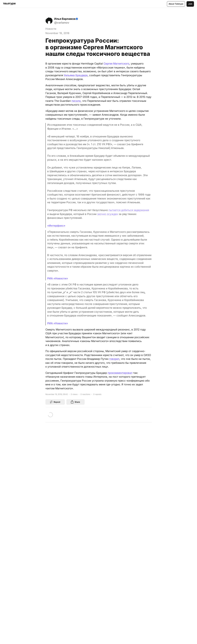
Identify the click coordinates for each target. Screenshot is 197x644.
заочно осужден (108, 214)
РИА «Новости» (58, 278)
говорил (114, 359)
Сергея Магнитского (116, 64)
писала (76, 101)
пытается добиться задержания (129, 210)
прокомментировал (120, 373)
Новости (51, 29)
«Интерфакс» (56, 226)
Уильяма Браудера (76, 75)
